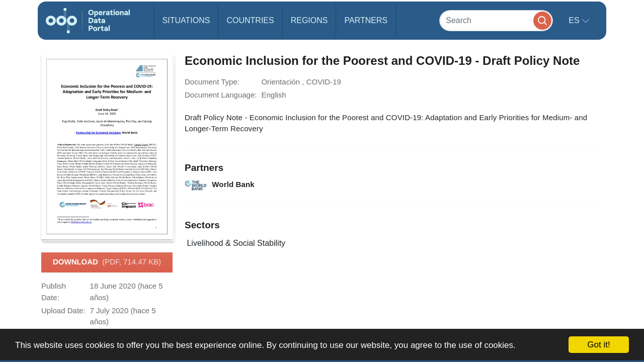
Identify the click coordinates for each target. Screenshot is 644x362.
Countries (250, 20)
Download (107, 262)
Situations (186, 20)
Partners (366, 20)
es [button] (575, 20)
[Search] (496, 20)
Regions (309, 20)
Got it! (598, 345)
